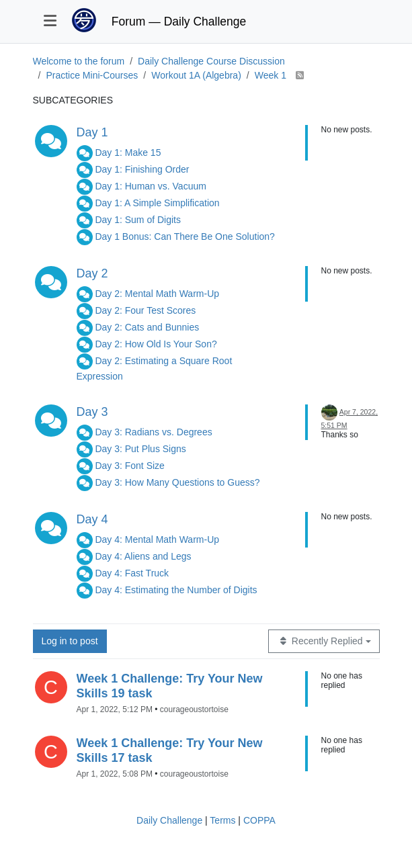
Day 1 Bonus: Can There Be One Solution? (184, 236)
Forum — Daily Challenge (179, 21)
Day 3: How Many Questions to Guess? (177, 482)
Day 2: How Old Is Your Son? (156, 344)
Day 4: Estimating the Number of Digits (176, 590)
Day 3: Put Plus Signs (140, 449)
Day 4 (92, 519)
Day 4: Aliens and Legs (143, 556)
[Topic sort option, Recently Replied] (324, 641)
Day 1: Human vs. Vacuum (150, 186)
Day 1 (92, 132)
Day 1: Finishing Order (142, 169)
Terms (222, 820)
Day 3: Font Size (130, 466)
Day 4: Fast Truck (132, 573)
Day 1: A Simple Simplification (157, 203)
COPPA (259, 820)
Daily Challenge (169, 820)
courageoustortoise (194, 709)
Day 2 (92, 273)
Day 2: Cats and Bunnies (147, 327)
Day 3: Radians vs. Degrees (153, 432)
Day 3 (92, 412)
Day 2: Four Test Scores (145, 310)
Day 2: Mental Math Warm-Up (157, 294)
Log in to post (70, 641)
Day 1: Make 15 (128, 153)
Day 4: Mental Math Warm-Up (157, 539)
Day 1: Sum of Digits (138, 220)
